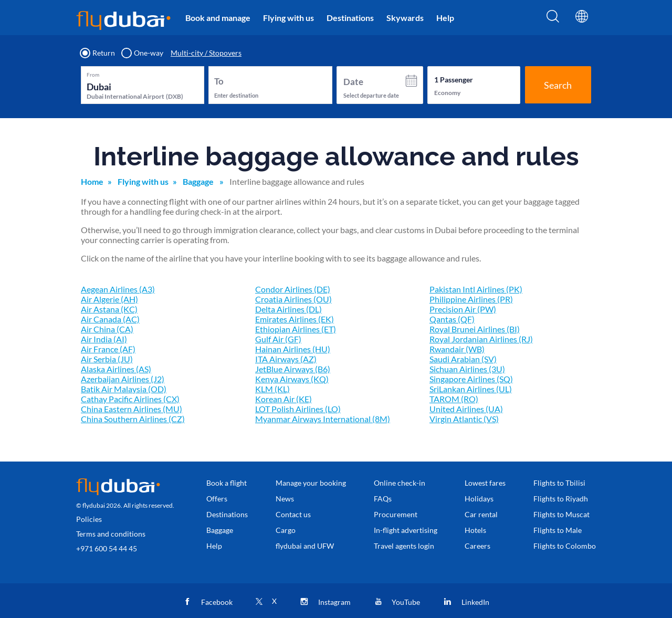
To (219, 81)
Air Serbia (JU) (107, 359)
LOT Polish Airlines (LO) (298, 409)
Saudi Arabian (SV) (463, 359)
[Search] (553, 19)
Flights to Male (558, 530)
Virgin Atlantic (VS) (464, 419)
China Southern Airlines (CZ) (133, 419)
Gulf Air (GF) (278, 339)
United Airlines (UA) (466, 409)
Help (445, 18)
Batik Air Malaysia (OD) (124, 389)
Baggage (199, 181)
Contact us (293, 514)
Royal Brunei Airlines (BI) (475, 329)
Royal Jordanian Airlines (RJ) (481, 339)
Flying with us (288, 18)
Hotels (475, 530)
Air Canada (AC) (110, 319)
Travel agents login (404, 546)
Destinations (350, 18)
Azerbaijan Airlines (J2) (123, 379)
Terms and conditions (111, 534)
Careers (477, 546)
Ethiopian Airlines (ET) (296, 329)
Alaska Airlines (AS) (116, 369)
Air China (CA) (107, 329)
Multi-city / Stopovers (206, 53)
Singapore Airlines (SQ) (471, 379)
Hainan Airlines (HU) (293, 349)
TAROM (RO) (454, 399)
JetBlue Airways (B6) (293, 369)
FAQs (383, 499)
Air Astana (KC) (109, 309)
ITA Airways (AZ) (286, 359)
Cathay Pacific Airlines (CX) (130, 399)
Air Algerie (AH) (109, 299)
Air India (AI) (104, 339)
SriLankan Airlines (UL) (471, 389)
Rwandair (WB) (457, 349)
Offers (217, 499)
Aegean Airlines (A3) (118, 289)
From (93, 75)
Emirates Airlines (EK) (295, 319)
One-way (143, 53)
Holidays (479, 499)
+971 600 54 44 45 (107, 548)
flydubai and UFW (305, 546)
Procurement (396, 514)
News (285, 499)
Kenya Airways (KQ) (292, 379)
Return (98, 53)
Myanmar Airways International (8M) (323, 419)
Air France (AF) (108, 349)
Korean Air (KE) (283, 399)
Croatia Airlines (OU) (293, 299)
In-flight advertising (406, 530)
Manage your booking (311, 483)
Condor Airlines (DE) (293, 289)
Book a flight (227, 483)
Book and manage (218, 18)
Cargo (286, 530)
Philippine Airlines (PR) (471, 299)
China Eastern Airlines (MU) (132, 409)
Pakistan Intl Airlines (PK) (476, 289)
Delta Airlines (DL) (288, 309)
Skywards (405, 18)
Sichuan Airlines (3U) (467, 369)
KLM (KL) (272, 389)
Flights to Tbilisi (559, 483)
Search (558, 85)
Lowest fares (485, 483)
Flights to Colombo (565, 546)
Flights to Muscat (561, 514)
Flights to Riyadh (561, 499)
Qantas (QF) (452, 319)
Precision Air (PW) (463, 309)
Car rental (481, 514)
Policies (89, 519)
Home (92, 181)
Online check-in (400, 483)
